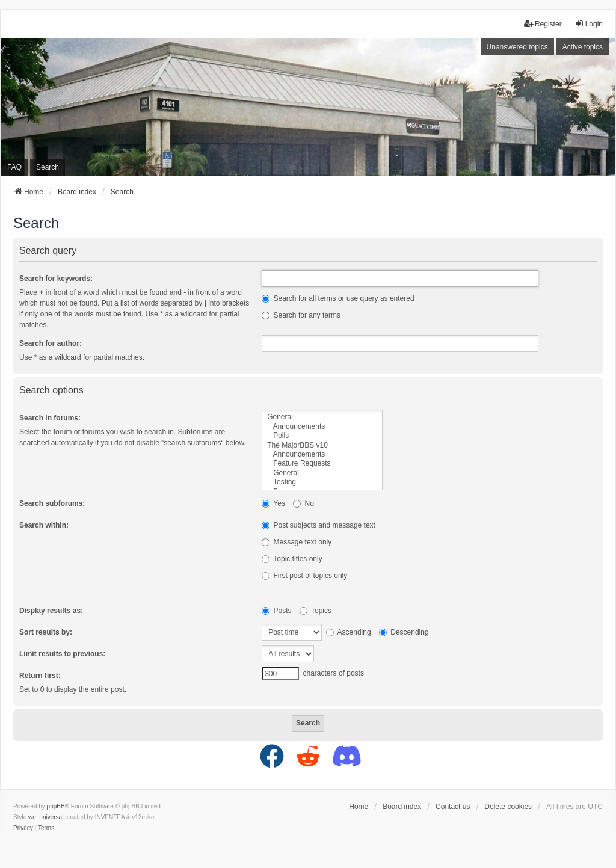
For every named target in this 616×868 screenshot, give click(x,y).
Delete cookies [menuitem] (508, 807)
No (303, 503)
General (322, 417)
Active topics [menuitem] (583, 47)
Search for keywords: (56, 279)
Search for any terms (301, 315)
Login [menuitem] (589, 24)
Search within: (44, 525)
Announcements (322, 427)
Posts (276, 611)
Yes (273, 503)
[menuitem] (23, 828)
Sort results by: (46, 632)
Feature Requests (322, 463)
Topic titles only (292, 559)
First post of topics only (304, 576)
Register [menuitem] (543, 24)
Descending (404, 632)
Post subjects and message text (319, 525)
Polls (322, 436)
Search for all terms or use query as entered (338, 298)
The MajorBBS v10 (322, 445)
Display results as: (51, 611)
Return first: (40, 676)
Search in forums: (50, 418)
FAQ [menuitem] (14, 167)
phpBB (56, 806)
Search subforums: (52, 503)
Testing (322, 482)
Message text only (297, 542)
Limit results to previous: (62, 654)
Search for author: (51, 343)
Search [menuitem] (48, 167)
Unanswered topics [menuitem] (517, 47)
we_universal (46, 817)
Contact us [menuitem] (453, 807)
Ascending (349, 632)
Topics (316, 611)
